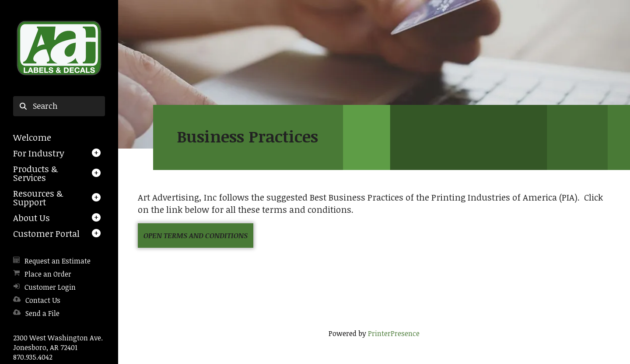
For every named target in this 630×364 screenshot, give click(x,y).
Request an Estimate (58, 261)
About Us (31, 218)
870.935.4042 (33, 357)
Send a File (42, 313)
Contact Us (43, 300)
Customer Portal (46, 233)
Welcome (32, 137)
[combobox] (59, 106)
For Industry (39, 153)
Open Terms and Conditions (196, 236)
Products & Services (35, 173)
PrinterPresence (394, 333)
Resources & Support (38, 198)
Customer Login (50, 287)
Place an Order (48, 274)
